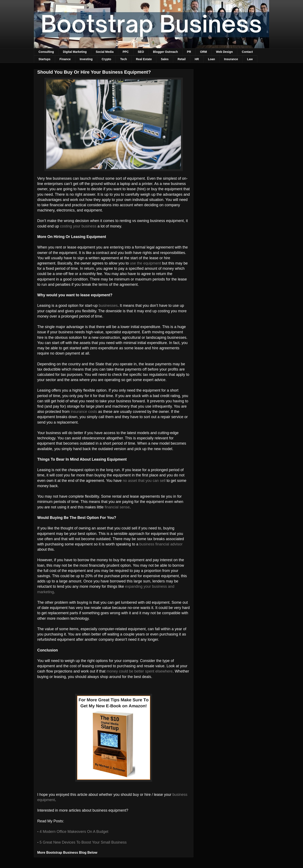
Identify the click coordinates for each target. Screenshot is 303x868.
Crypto (106, 59)
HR (197, 59)
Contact (247, 52)
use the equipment (145, 263)
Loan (211, 59)
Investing (86, 59)
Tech (124, 59)
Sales (165, 59)
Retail (182, 59)
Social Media (105, 52)
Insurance (231, 59)
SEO (141, 52)
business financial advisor (161, 544)
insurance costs (84, 412)
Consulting (46, 52)
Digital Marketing (75, 52)
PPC (126, 52)
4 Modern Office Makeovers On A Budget (74, 832)
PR (189, 52)
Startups (45, 59)
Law (250, 59)
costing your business (78, 226)
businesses (108, 306)
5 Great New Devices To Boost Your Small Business (83, 842)
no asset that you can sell (144, 481)
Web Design (224, 52)
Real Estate (144, 59)
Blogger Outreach (165, 52)
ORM (204, 52)
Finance (65, 59)
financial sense (117, 507)
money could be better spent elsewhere (140, 671)
